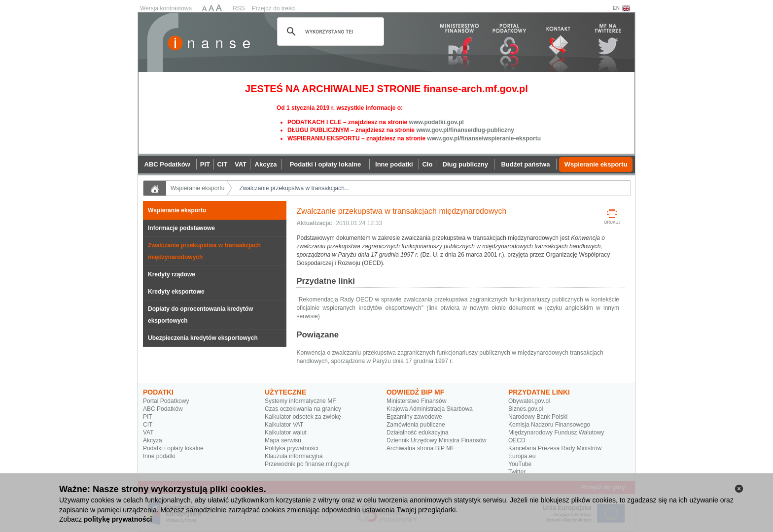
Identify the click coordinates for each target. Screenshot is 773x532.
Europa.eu (522, 456)
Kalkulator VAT (284, 425)
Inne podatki (159, 456)
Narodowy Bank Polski (538, 417)
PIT (148, 417)
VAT (148, 432)
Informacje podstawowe (181, 228)
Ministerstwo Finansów (416, 401)
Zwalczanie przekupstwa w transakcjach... (294, 188)
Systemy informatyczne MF (300, 401)
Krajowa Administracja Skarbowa (430, 409)
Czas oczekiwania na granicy (303, 409)
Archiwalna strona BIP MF (421, 448)
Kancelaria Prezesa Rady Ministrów (555, 448)
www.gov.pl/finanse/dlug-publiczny (465, 130)
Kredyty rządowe (172, 274)
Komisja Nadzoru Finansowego (549, 425)
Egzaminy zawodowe (414, 417)
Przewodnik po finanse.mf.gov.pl (307, 464)
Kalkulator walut (286, 432)
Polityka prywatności (292, 448)
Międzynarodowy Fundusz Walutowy (556, 432)
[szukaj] (329, 32)
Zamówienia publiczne (416, 425)
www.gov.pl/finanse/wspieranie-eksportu (484, 138)
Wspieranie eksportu (197, 188)
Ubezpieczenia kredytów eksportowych (203, 338)
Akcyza (153, 440)
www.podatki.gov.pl (436, 122)
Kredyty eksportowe (176, 292)
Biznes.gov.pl (526, 409)
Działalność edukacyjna (417, 432)
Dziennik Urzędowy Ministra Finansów (437, 440)
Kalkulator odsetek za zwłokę (303, 417)
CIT (148, 425)
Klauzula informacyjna (294, 456)
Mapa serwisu (283, 440)
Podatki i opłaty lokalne (173, 448)
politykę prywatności (118, 519)
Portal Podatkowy (166, 401)
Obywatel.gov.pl (529, 401)
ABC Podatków (163, 409)
